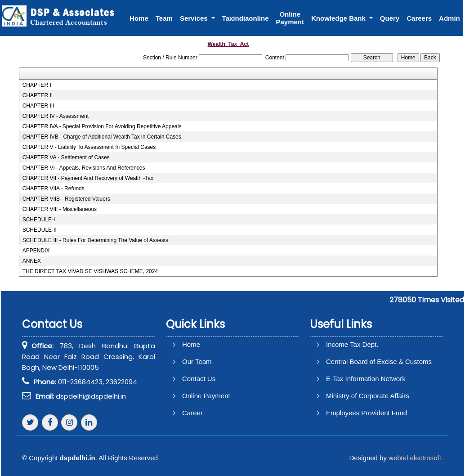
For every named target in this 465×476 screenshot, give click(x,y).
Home (139, 18)
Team (164, 18)
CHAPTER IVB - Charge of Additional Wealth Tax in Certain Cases (102, 137)
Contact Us (199, 379)
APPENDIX (36, 251)
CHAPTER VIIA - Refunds (54, 189)
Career (192, 413)
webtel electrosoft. (416, 458)
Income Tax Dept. (352, 344)
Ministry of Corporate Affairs (368, 396)
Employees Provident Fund (367, 413)
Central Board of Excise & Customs (379, 361)
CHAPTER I (37, 85)
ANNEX (32, 261)
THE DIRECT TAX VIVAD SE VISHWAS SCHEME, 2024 (90, 271)
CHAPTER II (38, 95)
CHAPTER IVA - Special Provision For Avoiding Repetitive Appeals (102, 126)
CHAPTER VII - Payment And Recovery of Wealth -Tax (88, 178)
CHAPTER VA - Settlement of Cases (66, 157)
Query (390, 18)
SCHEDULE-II (40, 230)
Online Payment (290, 18)
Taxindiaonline (246, 18)
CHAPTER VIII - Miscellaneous (60, 209)
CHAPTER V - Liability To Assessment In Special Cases (89, 147)
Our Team (197, 361)
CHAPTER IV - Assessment (56, 116)
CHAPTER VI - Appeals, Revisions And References (84, 168)
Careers (419, 18)
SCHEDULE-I (39, 220)
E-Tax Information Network (366, 379)
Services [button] (195, 18)
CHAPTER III (38, 106)
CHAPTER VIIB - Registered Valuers (66, 199)
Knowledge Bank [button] (339, 18)
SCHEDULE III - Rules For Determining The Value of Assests (95, 240)
